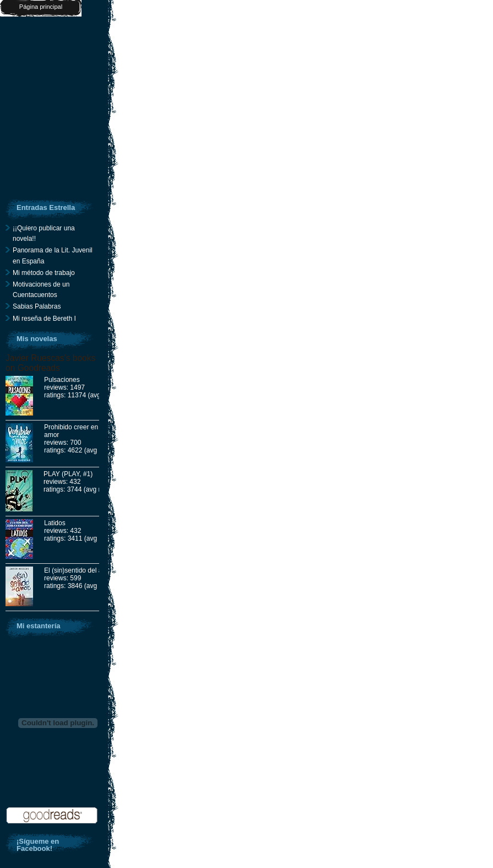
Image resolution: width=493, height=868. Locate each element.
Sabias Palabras (37, 306)
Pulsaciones (62, 380)
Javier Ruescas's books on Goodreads (50, 363)
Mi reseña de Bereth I (44, 319)
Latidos (55, 523)
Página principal (41, 7)
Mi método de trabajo (44, 273)
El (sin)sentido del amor (79, 570)
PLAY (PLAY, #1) (68, 474)
